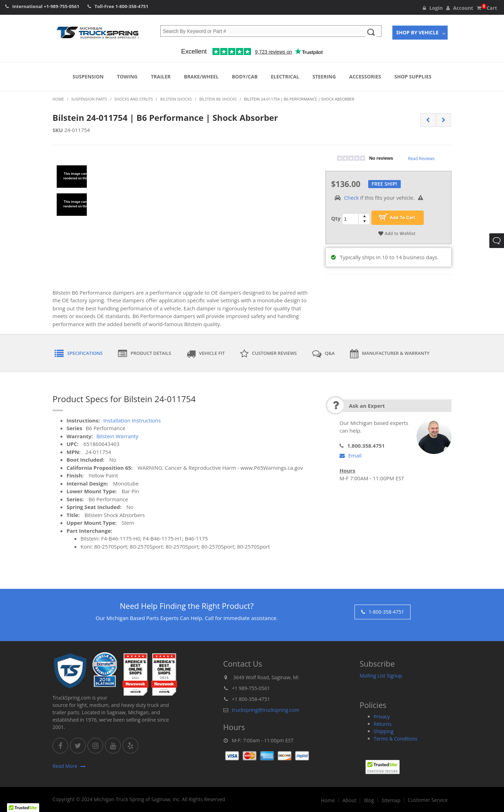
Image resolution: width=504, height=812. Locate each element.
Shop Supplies (413, 77)
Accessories (365, 77)
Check (351, 198)
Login (433, 8)
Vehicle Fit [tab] (206, 354)
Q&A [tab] (323, 354)
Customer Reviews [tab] (268, 354)
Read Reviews (421, 159)
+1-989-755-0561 (62, 6)
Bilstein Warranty (117, 436)
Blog (369, 800)
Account (460, 8)
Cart (487, 8)
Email (351, 455)
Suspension (88, 77)
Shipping (384, 731)
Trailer (161, 77)
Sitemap (391, 800)
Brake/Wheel (201, 77)
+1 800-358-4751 (251, 699)
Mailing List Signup (381, 676)
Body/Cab (244, 77)
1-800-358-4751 (132, 6)
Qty (336, 218)
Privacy (382, 717)
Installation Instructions (132, 420)
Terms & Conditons (396, 739)
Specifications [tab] (79, 354)
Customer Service (428, 800)
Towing (127, 77)
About (349, 800)
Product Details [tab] (145, 354)
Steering (324, 77)
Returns (383, 724)
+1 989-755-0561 (251, 688)
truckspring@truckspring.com (266, 710)
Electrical (285, 77)
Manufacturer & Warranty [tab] (390, 354)
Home (328, 800)
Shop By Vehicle (417, 32)
